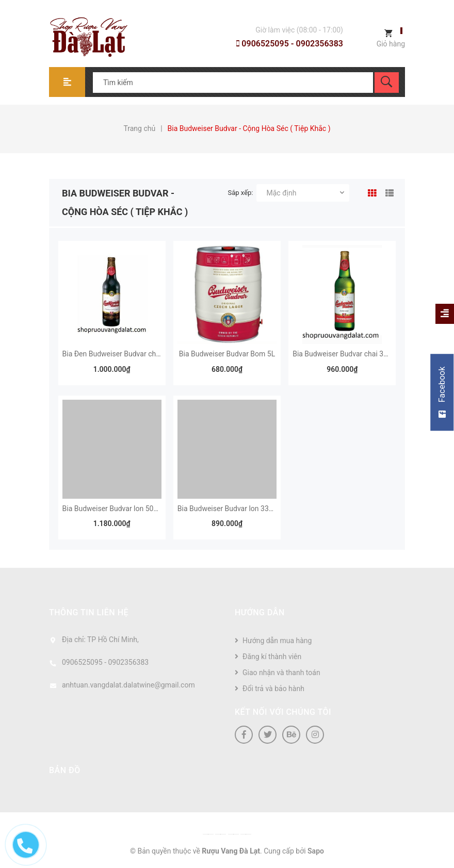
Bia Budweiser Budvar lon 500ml (114, 509)
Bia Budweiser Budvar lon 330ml (229, 509)
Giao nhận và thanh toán (281, 673)
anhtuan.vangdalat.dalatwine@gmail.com (128, 685)
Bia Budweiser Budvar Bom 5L (227, 354)
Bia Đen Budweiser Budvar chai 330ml (123, 354)
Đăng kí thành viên (272, 657)
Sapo (316, 851)
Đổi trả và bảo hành (273, 689)
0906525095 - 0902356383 (290, 44)
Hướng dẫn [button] (260, 612)
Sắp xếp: (241, 193)
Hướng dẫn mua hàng (277, 641)
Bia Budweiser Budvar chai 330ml (346, 354)
